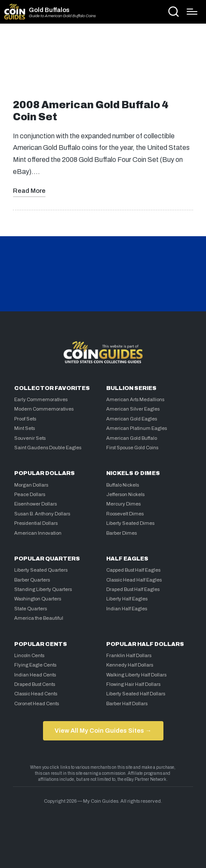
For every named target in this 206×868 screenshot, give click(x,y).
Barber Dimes (121, 533)
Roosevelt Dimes (125, 514)
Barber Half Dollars (127, 704)
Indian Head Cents (35, 675)
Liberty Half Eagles (127, 599)
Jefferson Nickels (125, 494)
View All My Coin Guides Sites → (103, 731)
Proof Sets (25, 419)
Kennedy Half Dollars (130, 665)
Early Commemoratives (41, 399)
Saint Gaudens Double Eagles (48, 448)
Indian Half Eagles (127, 609)
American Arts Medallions (135, 399)
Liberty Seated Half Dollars (136, 694)
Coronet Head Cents (37, 704)
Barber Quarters (32, 580)
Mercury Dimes (123, 504)
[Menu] (192, 12)
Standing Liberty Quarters (43, 589)
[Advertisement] (103, 65)
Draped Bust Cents (35, 684)
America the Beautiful (39, 618)
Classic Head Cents (36, 694)
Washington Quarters (38, 599)
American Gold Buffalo (132, 438)
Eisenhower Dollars (35, 504)
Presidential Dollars (36, 523)
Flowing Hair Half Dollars (133, 684)
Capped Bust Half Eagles (133, 570)
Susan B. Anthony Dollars (42, 514)
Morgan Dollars (31, 485)
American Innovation (38, 533)
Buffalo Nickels (123, 485)
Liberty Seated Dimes (130, 523)
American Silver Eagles (133, 409)
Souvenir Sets (30, 438)
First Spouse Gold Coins (132, 448)
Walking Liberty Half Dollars (136, 675)
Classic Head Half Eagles (134, 580)
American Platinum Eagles (137, 428)
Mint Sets (25, 428)
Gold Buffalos (49, 10)
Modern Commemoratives (44, 409)
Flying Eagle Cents (35, 665)
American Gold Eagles (132, 419)
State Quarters (31, 609)
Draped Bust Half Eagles (133, 589)
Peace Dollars (30, 494)
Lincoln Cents (29, 655)
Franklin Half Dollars (129, 655)
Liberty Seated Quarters (41, 570)
